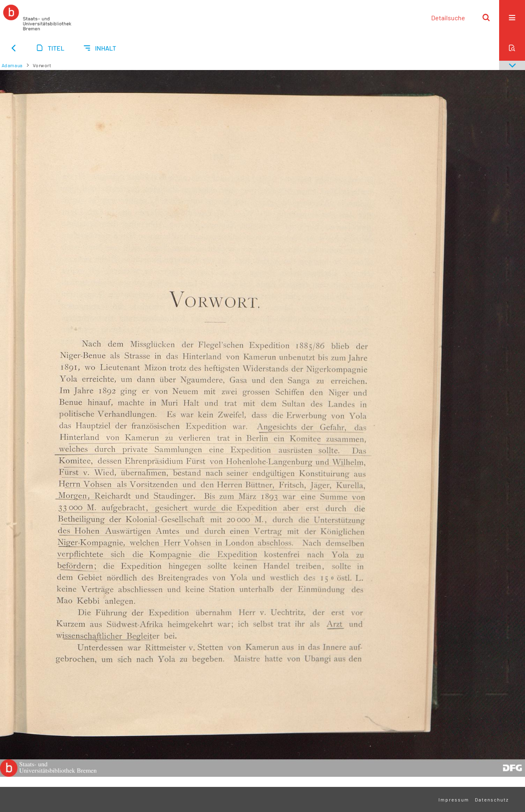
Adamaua (12, 65)
